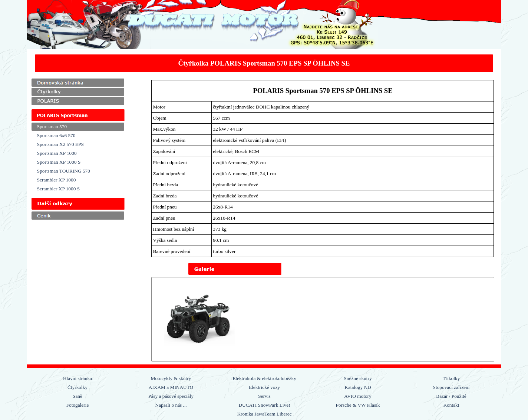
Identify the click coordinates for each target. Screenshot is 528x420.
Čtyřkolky (77, 387)
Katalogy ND (358, 387)
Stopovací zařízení (451, 387)
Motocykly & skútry (171, 378)
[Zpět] (156, 319)
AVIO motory (358, 396)
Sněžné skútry (358, 378)
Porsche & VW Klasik (358, 405)
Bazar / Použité (451, 396)
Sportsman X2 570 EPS (60, 144)
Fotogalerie (78, 405)
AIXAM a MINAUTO (171, 387)
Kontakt (451, 405)
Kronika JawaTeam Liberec (264, 414)
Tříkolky (451, 378)
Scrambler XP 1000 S (58, 189)
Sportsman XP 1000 (57, 153)
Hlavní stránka (77, 378)
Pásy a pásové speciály (171, 396)
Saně (77, 396)
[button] (199, 319)
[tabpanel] (264, 63)
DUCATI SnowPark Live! (264, 405)
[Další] (489, 319)
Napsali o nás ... (171, 405)
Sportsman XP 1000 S (59, 162)
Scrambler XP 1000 (57, 180)
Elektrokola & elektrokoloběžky (264, 378)
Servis (264, 396)
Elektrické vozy (264, 387)
